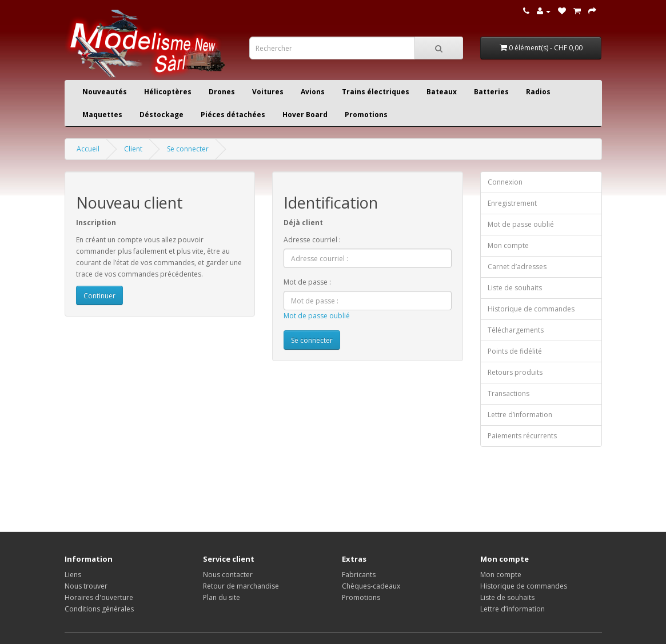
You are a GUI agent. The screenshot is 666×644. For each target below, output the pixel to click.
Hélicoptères (168, 92)
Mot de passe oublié (317, 316)
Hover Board (305, 115)
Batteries (491, 92)
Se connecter (188, 149)
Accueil (88, 149)
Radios (538, 92)
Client (133, 149)
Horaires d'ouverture (99, 597)
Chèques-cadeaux (371, 586)
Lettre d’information (520, 415)
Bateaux (442, 92)
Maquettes (102, 115)
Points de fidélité (515, 351)
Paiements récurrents (522, 436)
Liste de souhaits (515, 288)
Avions (313, 92)
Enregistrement (512, 203)
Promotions (366, 115)
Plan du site (222, 597)
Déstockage (161, 115)
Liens (73, 575)
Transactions (509, 393)
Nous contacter (228, 575)
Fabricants (359, 575)
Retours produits (515, 372)
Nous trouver (86, 586)
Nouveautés (105, 92)
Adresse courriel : (312, 240)
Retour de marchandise (241, 586)
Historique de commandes (531, 309)
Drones (222, 92)
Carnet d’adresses (517, 267)
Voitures (268, 92)
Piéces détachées (233, 115)
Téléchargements (516, 330)
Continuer (99, 296)
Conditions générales (99, 609)
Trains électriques (376, 92)
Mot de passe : (307, 282)
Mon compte (508, 245)
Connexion (505, 182)
